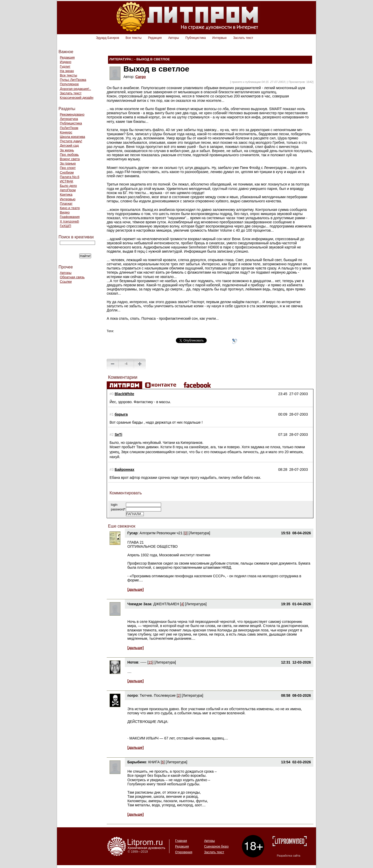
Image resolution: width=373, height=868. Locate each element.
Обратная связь (72, 277)
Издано (66, 62)
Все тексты (134, 38)
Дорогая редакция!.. (75, 89)
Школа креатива (72, 137)
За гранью (68, 163)
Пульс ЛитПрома (73, 80)
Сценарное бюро (216, 846)
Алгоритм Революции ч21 (161, 533)
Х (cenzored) (69, 221)
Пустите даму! (71, 141)
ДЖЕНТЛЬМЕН (166, 604)
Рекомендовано (72, 114)
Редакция (155, 38)
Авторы (173, 38)
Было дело (68, 186)
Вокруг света (70, 159)
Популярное (69, 84)
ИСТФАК (67, 181)
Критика (66, 194)
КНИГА (154, 762)
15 (150, 662)
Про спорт (68, 168)
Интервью (220, 38)
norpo (133, 695)
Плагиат (66, 204)
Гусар (132, 533)
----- (143, 662)
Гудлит (65, 66)
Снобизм (67, 172)
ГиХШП (66, 226)
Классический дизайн (77, 98)
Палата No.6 (70, 177)
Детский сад (69, 145)
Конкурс (66, 132)
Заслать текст (243, 38)
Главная (181, 841)
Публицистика (196, 38)
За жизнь (67, 150)
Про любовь (69, 155)
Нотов (133, 662)
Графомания (70, 217)
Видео (65, 212)
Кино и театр (70, 208)
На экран (67, 71)
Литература (69, 119)
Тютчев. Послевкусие (158, 695)
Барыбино (137, 762)
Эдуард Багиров (107, 38)
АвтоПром (68, 190)
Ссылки (66, 282)
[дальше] (136, 589)
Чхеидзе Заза (139, 604)
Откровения (184, 852)
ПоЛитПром (69, 128)
